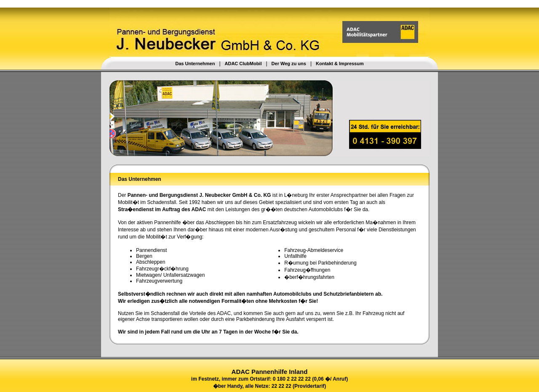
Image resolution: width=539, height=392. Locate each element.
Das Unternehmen (195, 64)
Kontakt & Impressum (340, 64)
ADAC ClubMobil (243, 64)
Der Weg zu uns (289, 64)
